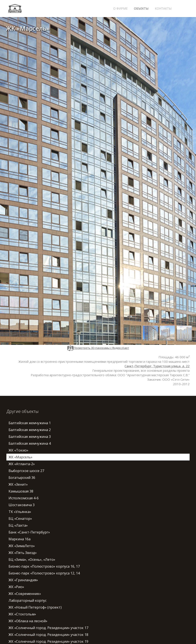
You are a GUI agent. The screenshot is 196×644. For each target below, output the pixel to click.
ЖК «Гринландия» (23, 580)
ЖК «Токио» (18, 450)
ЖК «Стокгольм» (22, 614)
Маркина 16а (20, 539)
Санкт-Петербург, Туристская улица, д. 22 (157, 366)
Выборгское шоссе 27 (26, 471)
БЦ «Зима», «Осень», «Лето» (32, 559)
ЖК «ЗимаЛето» (22, 546)
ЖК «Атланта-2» (22, 464)
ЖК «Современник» (25, 594)
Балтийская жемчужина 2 (30, 430)
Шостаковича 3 (22, 505)
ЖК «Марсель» (20, 457)
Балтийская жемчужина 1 (30, 423)
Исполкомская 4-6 (24, 498)
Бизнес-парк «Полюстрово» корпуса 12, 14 (44, 573)
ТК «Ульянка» (20, 512)
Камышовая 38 (21, 491)
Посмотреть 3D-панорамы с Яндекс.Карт (98, 348)
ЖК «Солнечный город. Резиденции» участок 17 (48, 628)
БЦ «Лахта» (18, 525)
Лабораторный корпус (28, 600)
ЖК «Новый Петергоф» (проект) (35, 607)
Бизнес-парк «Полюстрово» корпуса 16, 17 (44, 566)
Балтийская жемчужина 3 (30, 437)
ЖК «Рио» (16, 587)
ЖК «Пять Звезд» (23, 553)
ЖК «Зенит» (18, 484)
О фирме (120, 8)
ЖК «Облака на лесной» (28, 621)
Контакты (163, 8)
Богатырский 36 (22, 478)
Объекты (141, 8)
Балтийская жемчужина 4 (30, 443)
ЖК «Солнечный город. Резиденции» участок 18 (48, 635)
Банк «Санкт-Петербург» (29, 532)
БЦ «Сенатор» (20, 519)
